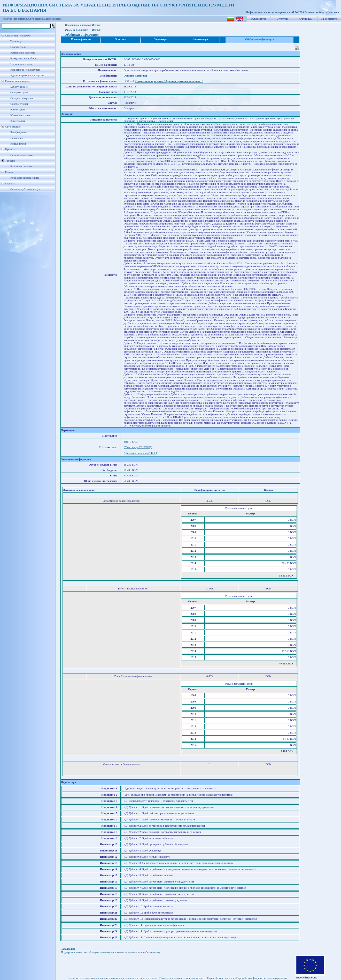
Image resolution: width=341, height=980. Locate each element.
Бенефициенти (19, 132)
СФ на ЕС (306, 19)
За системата (329, 19)
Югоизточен (18, 121)
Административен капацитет (27, 75)
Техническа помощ (21, 64)
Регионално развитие (23, 53)
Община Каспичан (135, 76)
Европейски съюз (306, 978)
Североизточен (19, 104)
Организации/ (36, 19)
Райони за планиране (17, 81)
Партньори (17, 138)
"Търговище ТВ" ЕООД (138, 447)
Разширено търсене (22, 166)
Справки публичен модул (25, 189)
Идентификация (81, 39)
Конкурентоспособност (24, 58)
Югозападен (17, 110)
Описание (121, 39)
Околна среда (18, 47)
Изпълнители (18, 144)
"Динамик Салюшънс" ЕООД (141, 453)
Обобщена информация (259, 39)
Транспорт (16, 41)
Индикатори (200, 39)
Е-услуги (282, 19)
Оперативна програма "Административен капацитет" (169, 81)
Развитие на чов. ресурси (25, 70)
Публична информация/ (14, 19)
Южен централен (20, 115)
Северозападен (19, 92)
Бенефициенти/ (53, 19)
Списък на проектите (23, 155)
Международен (19, 87)
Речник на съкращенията (25, 178)
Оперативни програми (18, 36)
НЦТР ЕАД (131, 442)
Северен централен (22, 98)
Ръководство (259, 19)
